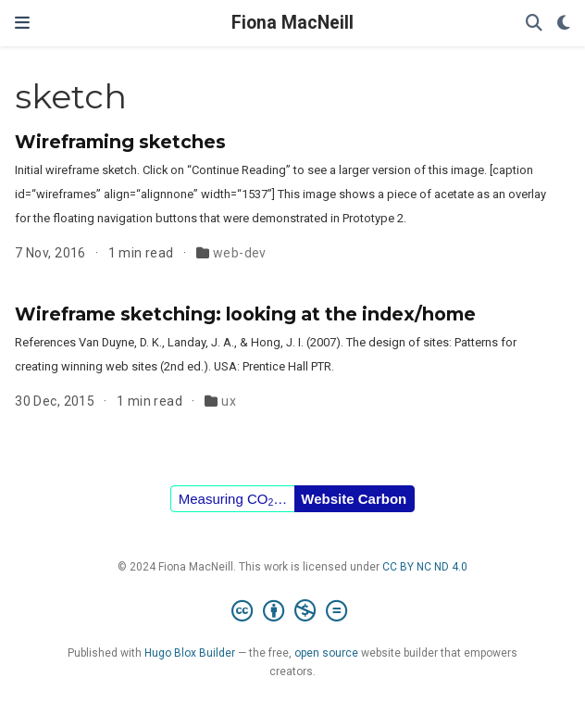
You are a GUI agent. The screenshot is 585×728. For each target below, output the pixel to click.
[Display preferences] (564, 24)
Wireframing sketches (120, 142)
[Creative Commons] (293, 611)
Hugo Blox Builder (190, 653)
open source (326, 653)
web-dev (240, 253)
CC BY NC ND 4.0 (425, 567)
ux (229, 401)
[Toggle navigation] (22, 23)
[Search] (534, 24)
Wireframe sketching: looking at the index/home (245, 314)
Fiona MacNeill (292, 23)
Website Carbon (354, 499)
